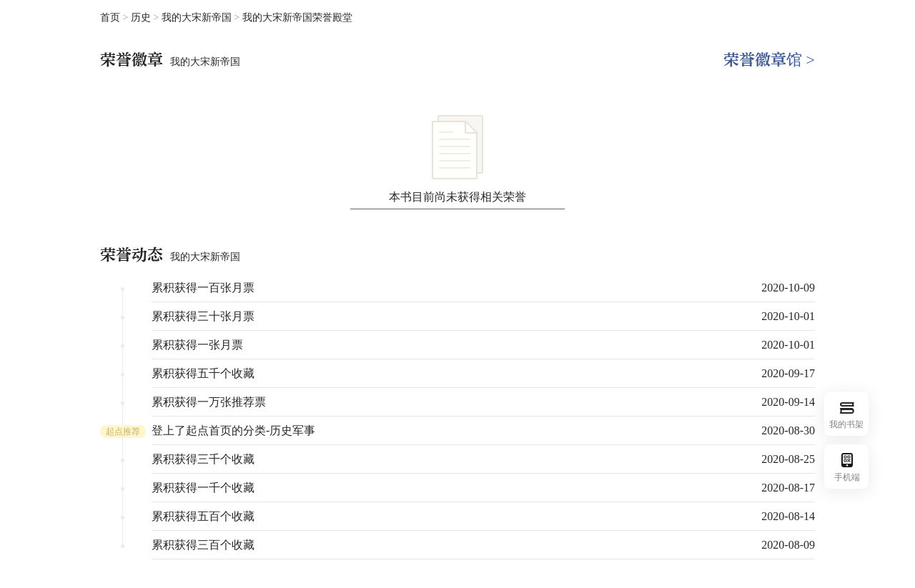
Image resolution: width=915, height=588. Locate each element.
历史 (142, 18)
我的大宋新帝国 (198, 18)
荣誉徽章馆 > (769, 60)
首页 (110, 18)
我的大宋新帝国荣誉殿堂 (297, 18)
